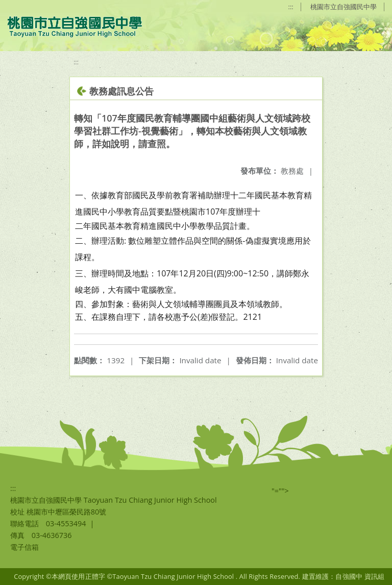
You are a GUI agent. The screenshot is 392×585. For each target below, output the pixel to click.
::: (291, 7)
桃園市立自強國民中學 (344, 7)
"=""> (280, 491)
